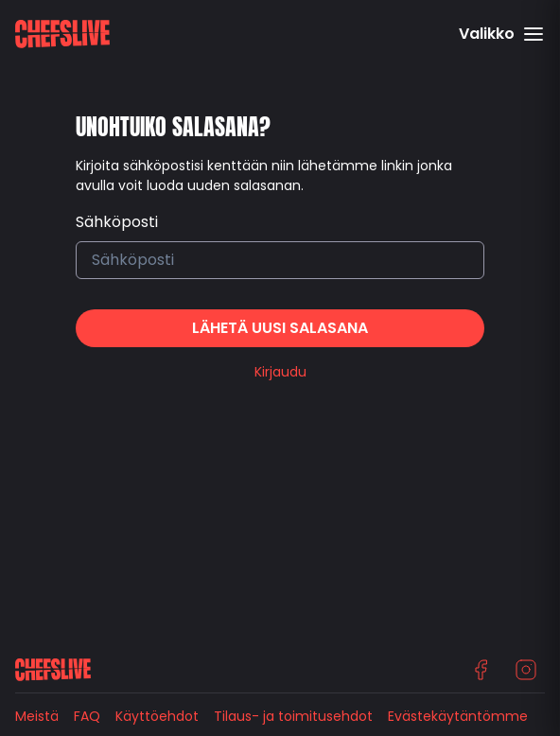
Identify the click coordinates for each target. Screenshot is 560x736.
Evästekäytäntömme (458, 716)
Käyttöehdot (157, 716)
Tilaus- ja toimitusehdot (293, 716)
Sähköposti (117, 222)
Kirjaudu (280, 372)
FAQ (87, 716)
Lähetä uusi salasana (280, 328)
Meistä (37, 716)
